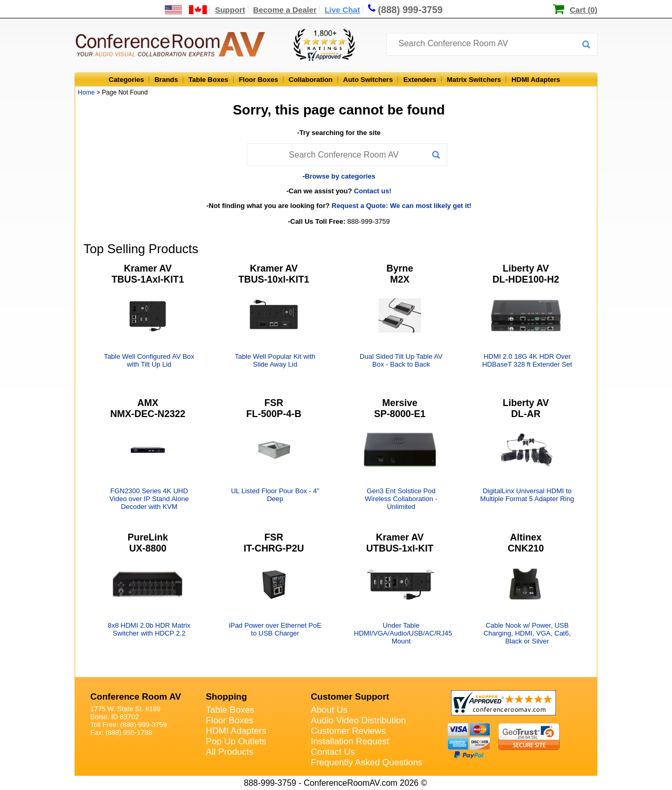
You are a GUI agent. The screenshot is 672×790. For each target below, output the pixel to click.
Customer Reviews (348, 731)
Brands (166, 80)
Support (230, 10)
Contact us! (373, 191)
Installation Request (350, 741)
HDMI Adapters (536, 80)
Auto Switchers (368, 80)
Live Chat (342, 10)
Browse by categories (340, 176)
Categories (126, 80)
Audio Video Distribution (358, 720)
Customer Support (350, 697)
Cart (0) (584, 10)
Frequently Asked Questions (367, 762)
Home (86, 92)
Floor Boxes (259, 80)
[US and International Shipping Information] (186, 10)
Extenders (420, 80)
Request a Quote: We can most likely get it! (402, 206)
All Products (230, 752)
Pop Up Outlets (236, 741)
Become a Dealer (285, 10)
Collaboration (311, 80)
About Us (329, 710)
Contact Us (333, 752)
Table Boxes (208, 80)
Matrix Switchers (474, 80)
